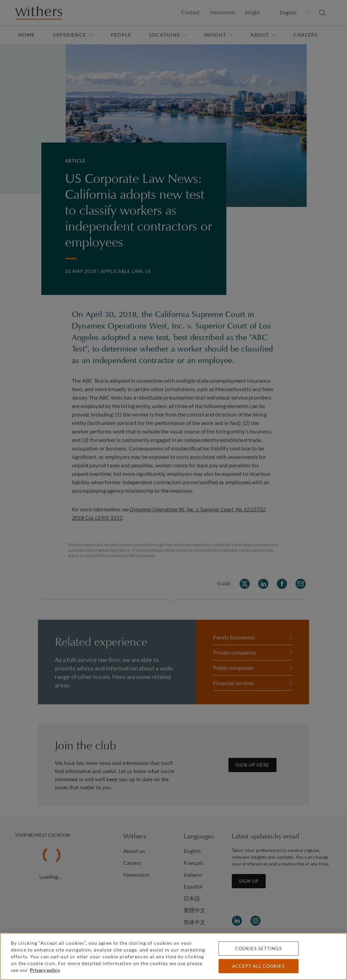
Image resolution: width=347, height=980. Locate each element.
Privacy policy (45, 970)
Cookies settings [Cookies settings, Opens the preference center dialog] (259, 949)
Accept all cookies (258, 966)
